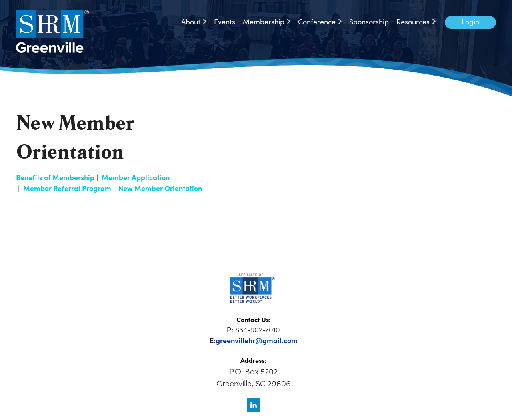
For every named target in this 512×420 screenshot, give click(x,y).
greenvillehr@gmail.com (257, 340)
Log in (470, 22)
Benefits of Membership (55, 177)
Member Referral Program (67, 188)
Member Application (136, 177)
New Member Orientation (160, 188)
